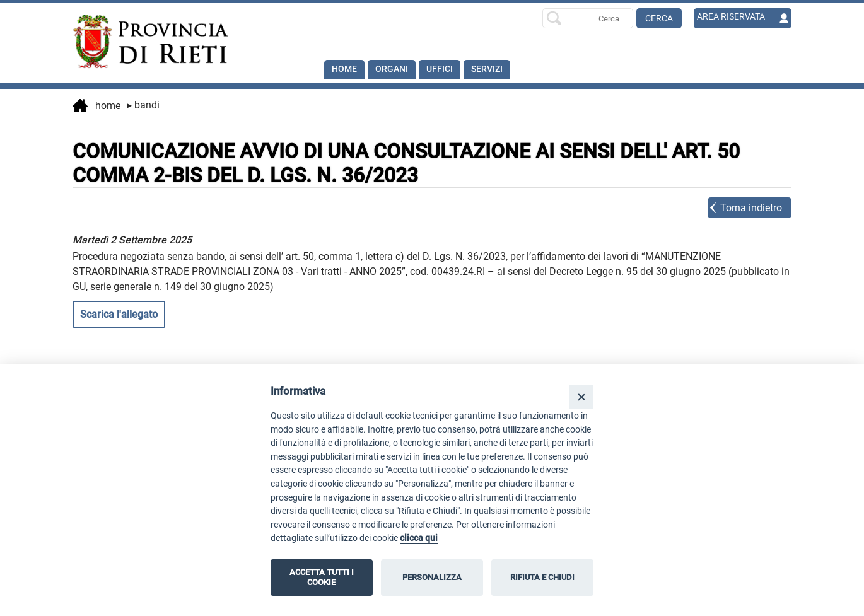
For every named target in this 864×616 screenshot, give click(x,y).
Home (346, 70)
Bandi (143, 105)
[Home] (144, 42)
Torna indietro (751, 208)
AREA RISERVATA (736, 18)
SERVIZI (501, 70)
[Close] (581, 397)
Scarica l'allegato (119, 314)
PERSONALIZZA (432, 577)
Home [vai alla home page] (96, 107)
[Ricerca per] (588, 18)
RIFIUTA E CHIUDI (542, 577)
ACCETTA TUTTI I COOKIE (322, 577)
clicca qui (419, 538)
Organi (397, 70)
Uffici (449, 70)
